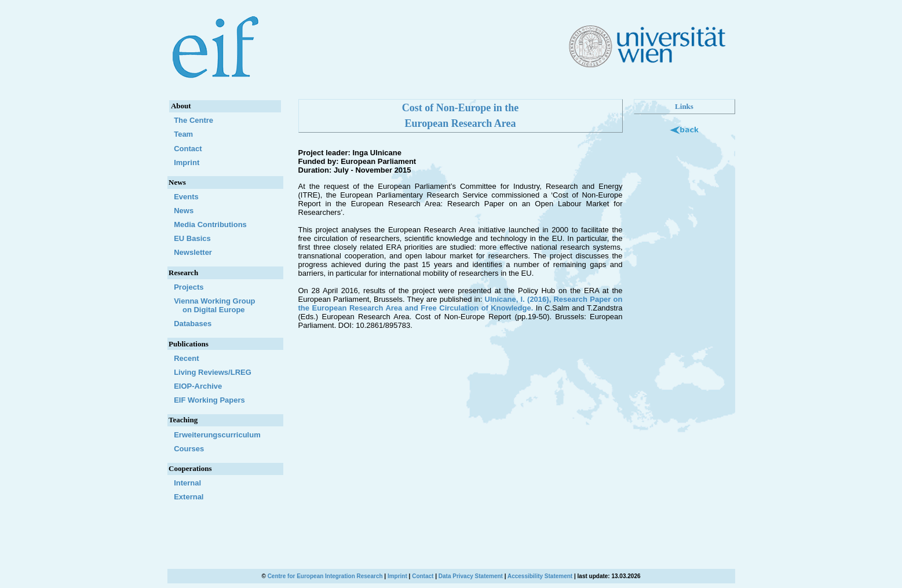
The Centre (193, 120)
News (184, 211)
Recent (186, 358)
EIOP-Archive (198, 386)
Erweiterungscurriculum (217, 435)
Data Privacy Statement (471, 576)
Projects (189, 287)
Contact (188, 149)
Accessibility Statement (540, 576)
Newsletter (193, 252)
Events (186, 197)
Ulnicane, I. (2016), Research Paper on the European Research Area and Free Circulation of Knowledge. (461, 304)
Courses (189, 449)
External (189, 497)
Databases (193, 324)
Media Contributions (210, 224)
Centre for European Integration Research (325, 576)
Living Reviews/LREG (213, 372)
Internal (187, 483)
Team (183, 134)
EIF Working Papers (209, 400)
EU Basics (192, 238)
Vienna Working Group (225, 305)
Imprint (187, 162)
